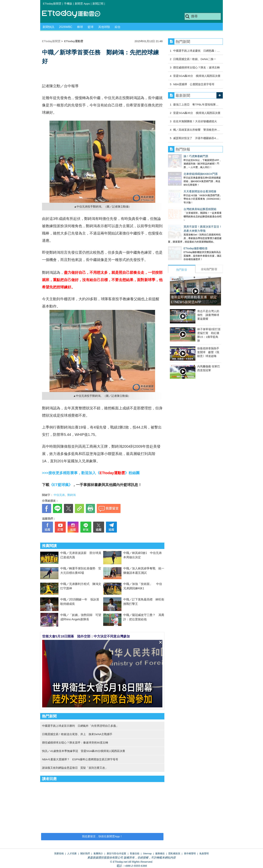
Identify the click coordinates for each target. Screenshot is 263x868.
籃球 (91, 27)
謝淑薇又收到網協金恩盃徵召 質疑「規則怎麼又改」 (75, 768)
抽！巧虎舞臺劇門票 (180, 156)
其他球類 (104, 27)
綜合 (118, 27)
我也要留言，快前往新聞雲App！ (102, 836)
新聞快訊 (48, 27)
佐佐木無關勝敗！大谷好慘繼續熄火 (195, 121)
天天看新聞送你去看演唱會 (184, 184)
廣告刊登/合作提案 (117, 853)
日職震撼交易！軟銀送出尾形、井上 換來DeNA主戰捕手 (77, 734)
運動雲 (74, 14)
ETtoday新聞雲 (52, 4)
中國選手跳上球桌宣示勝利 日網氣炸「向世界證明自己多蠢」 (80, 726)
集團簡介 (98, 853)
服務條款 (160, 853)
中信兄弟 (59, 495)
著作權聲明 (190, 853)
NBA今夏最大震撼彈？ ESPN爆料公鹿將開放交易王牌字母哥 (80, 759)
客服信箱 (135, 853)
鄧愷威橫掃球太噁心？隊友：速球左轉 (196, 67)
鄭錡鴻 (72, 495)
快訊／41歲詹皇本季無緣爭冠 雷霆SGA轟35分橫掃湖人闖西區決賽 (84, 751)
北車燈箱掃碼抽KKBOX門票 (185, 170)
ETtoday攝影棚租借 (180, 234)
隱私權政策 (174, 853)
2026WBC (66, 27)
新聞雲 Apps (82, 4)
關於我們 (85, 853)
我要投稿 (59, 853)
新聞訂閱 (98, 4)
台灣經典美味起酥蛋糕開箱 (184, 198)
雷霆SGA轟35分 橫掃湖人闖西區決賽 (197, 76)
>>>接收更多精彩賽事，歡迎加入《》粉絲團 (91, 473)
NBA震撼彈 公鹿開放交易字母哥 (194, 84)
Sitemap (147, 853)
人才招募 (72, 853)
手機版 (68, 4)
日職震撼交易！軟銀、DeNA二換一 (195, 59)
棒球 (80, 27)
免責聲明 (204, 853)
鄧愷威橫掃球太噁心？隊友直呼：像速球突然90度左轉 (75, 743)
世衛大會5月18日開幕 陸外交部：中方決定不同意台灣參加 (86, 636)
